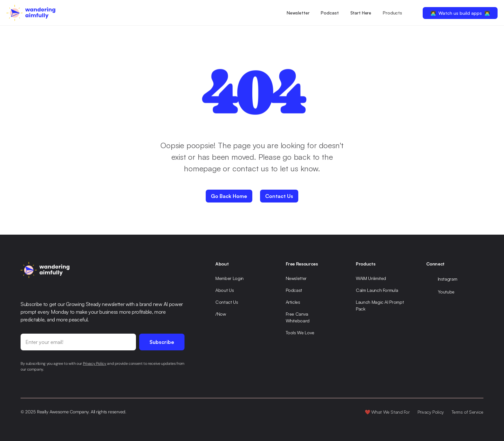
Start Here (361, 13)
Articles (293, 302)
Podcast (330, 13)
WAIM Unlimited (371, 278)
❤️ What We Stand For (387, 412)
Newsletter (298, 13)
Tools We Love (300, 333)
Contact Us (227, 302)
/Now (221, 314)
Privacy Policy (431, 412)
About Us (225, 290)
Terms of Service (468, 412)
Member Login (230, 278)
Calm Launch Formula (377, 290)
